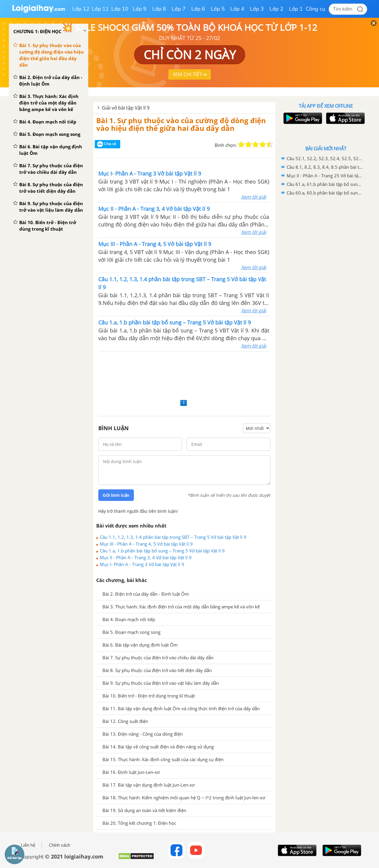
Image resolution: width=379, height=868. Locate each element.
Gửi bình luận (116, 495)
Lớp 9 (140, 9)
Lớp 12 (81, 9)
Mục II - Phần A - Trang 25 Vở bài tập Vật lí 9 (325, 176)
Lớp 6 (198, 9)
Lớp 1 (296, 9)
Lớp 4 (237, 9)
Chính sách (60, 845)
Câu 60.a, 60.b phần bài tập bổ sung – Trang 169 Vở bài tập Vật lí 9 (325, 193)
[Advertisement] (184, 374)
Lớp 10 (120, 9)
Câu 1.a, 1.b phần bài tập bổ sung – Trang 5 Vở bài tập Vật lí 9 (162, 551)
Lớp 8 (159, 9)
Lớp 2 (276, 9)
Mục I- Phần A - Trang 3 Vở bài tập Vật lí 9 (142, 564)
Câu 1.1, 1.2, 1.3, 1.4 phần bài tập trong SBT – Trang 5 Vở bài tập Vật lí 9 (173, 537)
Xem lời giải (254, 197)
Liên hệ (28, 845)
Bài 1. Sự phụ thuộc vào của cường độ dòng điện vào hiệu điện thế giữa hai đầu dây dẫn (181, 124)
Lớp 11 (100, 9)
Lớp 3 (257, 9)
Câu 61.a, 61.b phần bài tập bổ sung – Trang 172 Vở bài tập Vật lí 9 (325, 184)
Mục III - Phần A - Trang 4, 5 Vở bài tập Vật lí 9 (146, 544)
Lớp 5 (218, 9)
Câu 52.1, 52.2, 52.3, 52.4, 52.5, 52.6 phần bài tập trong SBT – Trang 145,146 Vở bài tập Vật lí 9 (325, 158)
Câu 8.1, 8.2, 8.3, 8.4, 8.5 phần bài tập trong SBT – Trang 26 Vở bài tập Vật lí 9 (325, 167)
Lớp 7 (179, 9)
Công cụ (315, 9)
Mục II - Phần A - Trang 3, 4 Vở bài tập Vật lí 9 (146, 557)
